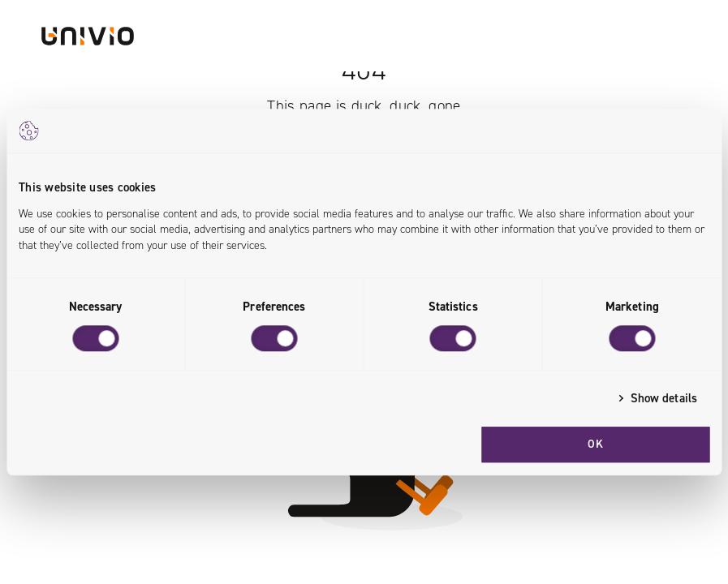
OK (595, 444)
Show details (664, 398)
